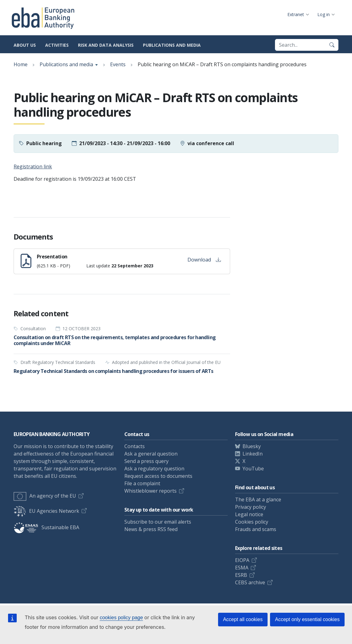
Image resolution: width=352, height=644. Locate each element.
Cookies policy (252, 522)
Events (118, 64)
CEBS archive (250, 582)
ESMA (242, 568)
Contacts (135, 446)
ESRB (241, 575)
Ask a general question (151, 454)
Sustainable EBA (46, 527)
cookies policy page (121, 618)
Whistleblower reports (150, 491)
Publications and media (172, 45)
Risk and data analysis (106, 45)
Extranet (296, 14)
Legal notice (249, 514)
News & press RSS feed (151, 529)
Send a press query (146, 461)
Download (204, 260)
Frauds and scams (256, 529)
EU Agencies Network (46, 511)
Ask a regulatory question (154, 469)
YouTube (253, 469)
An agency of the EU (45, 496)
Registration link (33, 166)
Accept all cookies (243, 619)
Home (21, 64)
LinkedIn (253, 454)
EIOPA (242, 560)
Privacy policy (251, 507)
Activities (57, 45)
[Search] (332, 45)
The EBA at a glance (258, 499)
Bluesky (252, 446)
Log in (324, 14)
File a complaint (142, 483)
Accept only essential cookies (307, 619)
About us (25, 45)
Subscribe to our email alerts (158, 522)
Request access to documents (158, 476)
